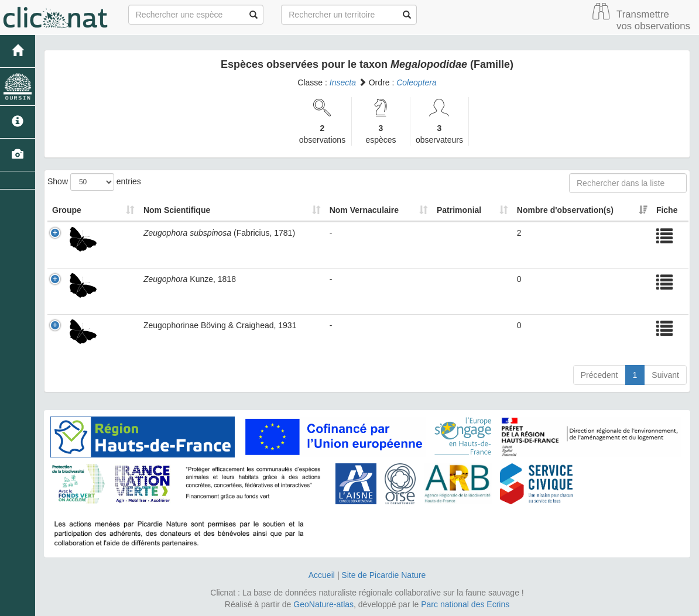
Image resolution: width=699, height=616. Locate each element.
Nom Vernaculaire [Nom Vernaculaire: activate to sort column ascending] (364, 210)
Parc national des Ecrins (465, 604)
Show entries (94, 182)
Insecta (343, 82)
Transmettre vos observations (653, 20)
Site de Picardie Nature (383, 575)
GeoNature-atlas (323, 604)
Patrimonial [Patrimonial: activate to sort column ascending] (459, 210)
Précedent (599, 375)
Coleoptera (417, 82)
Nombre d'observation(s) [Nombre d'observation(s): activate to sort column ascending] (565, 210)
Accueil (322, 575)
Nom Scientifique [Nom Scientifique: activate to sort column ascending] (177, 210)
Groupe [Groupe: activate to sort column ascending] (67, 210)
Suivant (665, 375)
